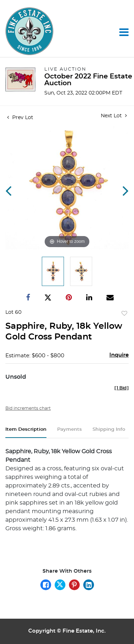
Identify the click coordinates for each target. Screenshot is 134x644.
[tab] (26, 432)
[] (121, 388)
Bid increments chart (28, 408)
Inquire (119, 355)
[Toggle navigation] (124, 32)
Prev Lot (20, 118)
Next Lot (114, 116)
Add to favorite (124, 314)
